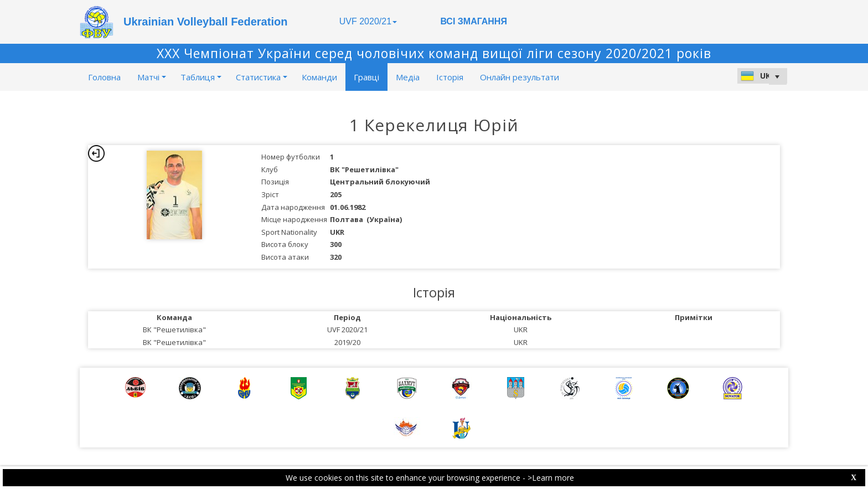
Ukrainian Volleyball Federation (205, 22)
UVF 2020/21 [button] (368, 21)
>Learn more (551, 478)
